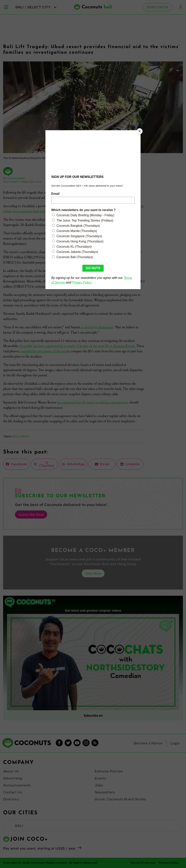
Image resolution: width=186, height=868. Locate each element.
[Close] (140, 131)
